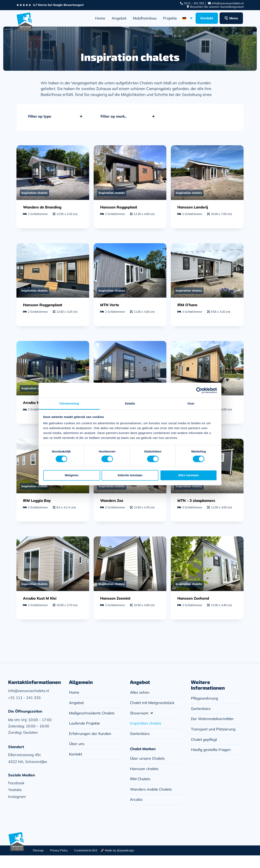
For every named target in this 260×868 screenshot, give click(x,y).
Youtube (15, 802)
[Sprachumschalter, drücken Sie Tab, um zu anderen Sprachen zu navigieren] (187, 18)
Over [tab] (191, 403)
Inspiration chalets (34, 195)
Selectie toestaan (130, 475)
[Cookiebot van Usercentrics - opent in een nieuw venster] (199, 390)
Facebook (16, 796)
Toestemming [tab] (69, 403)
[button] (56, 116)
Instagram (17, 809)
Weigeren (72, 475)
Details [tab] (130, 403)
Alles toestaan (188, 475)
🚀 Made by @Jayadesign (117, 863)
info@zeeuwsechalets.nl (29, 703)
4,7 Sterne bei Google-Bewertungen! (58, 5)
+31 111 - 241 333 (24, 710)
